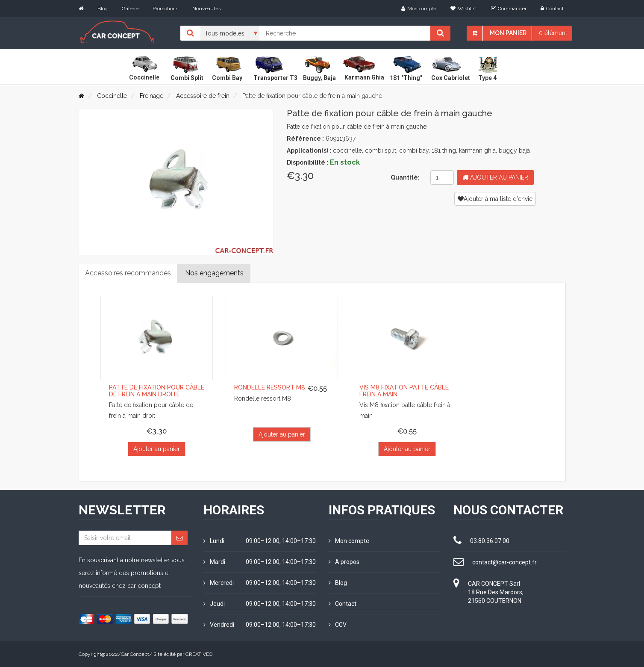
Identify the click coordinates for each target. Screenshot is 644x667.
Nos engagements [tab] (215, 273)
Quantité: (405, 177)
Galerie (130, 9)
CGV (338, 625)
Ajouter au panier (495, 177)
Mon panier (508, 33)
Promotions (165, 9)
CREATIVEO (199, 654)
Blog (103, 9)
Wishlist (464, 9)
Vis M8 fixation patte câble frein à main (404, 391)
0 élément (553, 33)
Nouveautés (207, 9)
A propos (344, 562)
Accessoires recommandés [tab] (128, 273)
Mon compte (419, 9)
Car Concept (135, 654)
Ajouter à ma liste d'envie (495, 199)
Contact (552, 9)
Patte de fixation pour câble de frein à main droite (157, 391)
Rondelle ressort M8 (270, 387)
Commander (509, 9)
